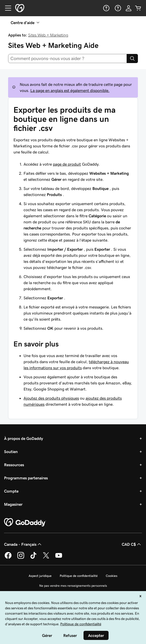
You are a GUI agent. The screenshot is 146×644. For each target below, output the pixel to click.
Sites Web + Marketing (48, 35)
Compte (11, 491)
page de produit (67, 164)
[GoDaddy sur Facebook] (8, 558)
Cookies (112, 576)
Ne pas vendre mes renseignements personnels (73, 586)
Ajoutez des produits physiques (51, 398)
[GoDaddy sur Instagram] (21, 558)
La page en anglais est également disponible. (70, 90)
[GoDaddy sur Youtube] (59, 558)
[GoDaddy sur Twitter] (46, 558)
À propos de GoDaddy (24, 438)
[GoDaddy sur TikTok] (33, 558)
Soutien (11, 452)
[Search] (132, 58)
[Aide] (106, 8)
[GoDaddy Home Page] (25, 522)
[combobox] (67, 58)
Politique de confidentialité (79, 576)
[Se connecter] (129, 8)
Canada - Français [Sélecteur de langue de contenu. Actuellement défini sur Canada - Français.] (23, 544)
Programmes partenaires (26, 478)
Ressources (14, 465)
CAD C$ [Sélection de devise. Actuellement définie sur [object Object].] (132, 544)
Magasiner (13, 504)
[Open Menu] (6, 8)
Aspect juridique (40, 576)
